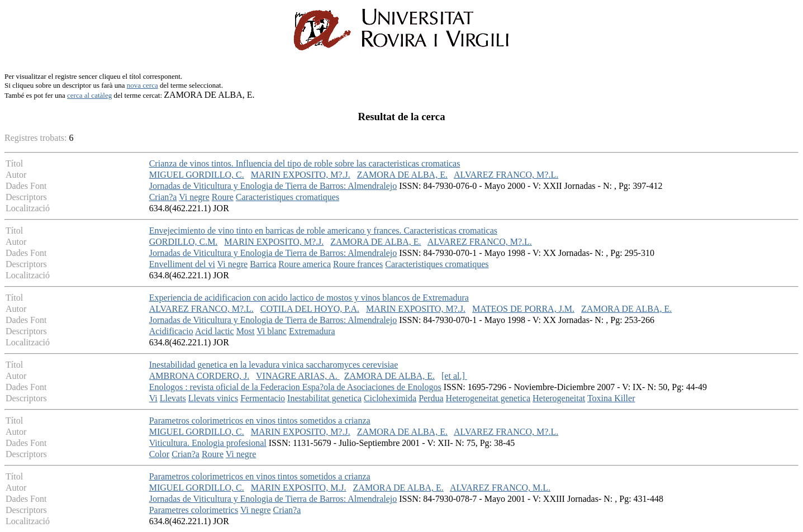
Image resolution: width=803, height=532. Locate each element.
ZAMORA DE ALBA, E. (402, 175)
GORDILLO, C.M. (184, 242)
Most (246, 331)
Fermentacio (263, 398)
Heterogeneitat (559, 398)
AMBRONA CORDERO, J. (199, 376)
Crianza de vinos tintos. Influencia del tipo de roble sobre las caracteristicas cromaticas (305, 163)
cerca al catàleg (89, 95)
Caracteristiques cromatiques (288, 197)
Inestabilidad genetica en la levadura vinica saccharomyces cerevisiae (274, 365)
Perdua (431, 398)
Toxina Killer (611, 398)
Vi (153, 398)
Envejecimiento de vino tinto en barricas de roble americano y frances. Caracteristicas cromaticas (323, 231)
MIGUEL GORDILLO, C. (197, 175)
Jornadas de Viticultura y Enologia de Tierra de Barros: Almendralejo (273, 186)
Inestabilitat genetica (324, 398)
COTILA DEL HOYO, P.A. (310, 309)
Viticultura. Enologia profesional (208, 443)
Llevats (173, 398)
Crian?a (163, 197)
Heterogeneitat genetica (488, 398)
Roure (223, 197)
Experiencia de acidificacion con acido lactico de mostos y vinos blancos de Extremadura (309, 298)
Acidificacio (171, 331)
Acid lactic (215, 331)
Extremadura (312, 331)
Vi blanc (272, 331)
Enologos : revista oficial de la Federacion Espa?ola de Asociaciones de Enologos (295, 387)
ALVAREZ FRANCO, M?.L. (506, 175)
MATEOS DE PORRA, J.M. (523, 309)
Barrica (263, 264)
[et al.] (454, 376)
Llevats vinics (213, 398)
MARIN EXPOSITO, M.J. (299, 488)
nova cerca (142, 85)
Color (159, 454)
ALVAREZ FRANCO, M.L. (500, 488)
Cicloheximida (390, 398)
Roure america (305, 264)
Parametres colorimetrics (194, 510)
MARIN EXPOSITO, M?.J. (301, 175)
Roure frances (358, 264)
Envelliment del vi (182, 264)
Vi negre (194, 197)
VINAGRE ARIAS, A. (298, 376)
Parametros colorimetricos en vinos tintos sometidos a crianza (260, 421)
